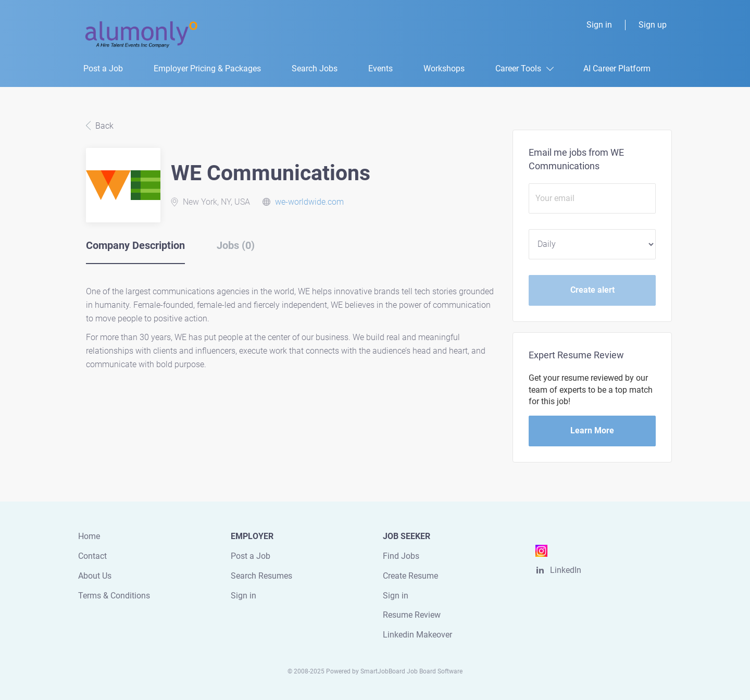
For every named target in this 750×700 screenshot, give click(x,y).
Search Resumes (261, 576)
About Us (95, 576)
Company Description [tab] (135, 245)
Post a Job (251, 556)
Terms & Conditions (114, 596)
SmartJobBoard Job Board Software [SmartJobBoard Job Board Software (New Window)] (411, 671)
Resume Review (412, 615)
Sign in (599, 25)
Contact (92, 556)
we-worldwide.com (309, 202)
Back (103, 126)
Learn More (592, 430)
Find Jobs (401, 556)
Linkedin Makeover (417, 635)
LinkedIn (566, 570)
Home (89, 536)
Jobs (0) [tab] (236, 245)
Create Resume (410, 576)
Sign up (653, 25)
